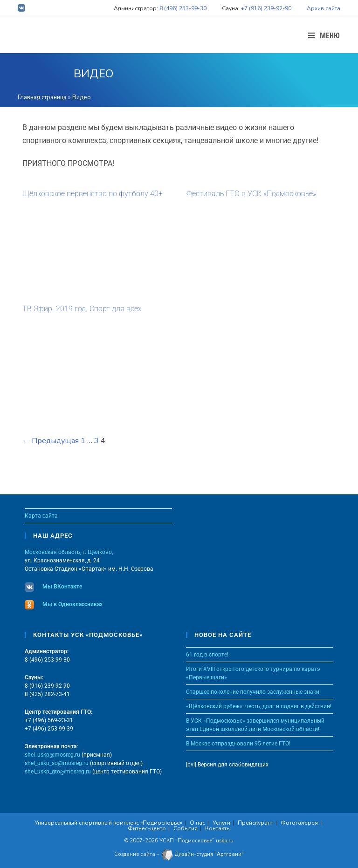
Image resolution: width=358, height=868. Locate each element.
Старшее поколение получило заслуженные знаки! (253, 692)
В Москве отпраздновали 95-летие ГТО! (238, 744)
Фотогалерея (299, 823)
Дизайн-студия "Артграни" (202, 854)
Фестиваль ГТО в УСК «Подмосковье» (251, 194)
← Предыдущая (51, 441)
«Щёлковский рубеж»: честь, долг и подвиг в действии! (259, 706)
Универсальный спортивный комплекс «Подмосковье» (108, 823)
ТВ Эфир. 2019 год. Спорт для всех (82, 309)
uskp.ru (225, 841)
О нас (197, 823)
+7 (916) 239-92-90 (266, 8)
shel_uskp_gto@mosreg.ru (58, 772)
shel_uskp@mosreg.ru (52, 755)
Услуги (221, 823)
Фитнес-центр (147, 828)
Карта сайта (41, 516)
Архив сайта (324, 8)
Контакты (218, 828)
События (186, 828)
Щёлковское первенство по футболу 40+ (93, 194)
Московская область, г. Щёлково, (69, 552)
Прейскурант (255, 823)
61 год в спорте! (207, 655)
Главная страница (42, 97)
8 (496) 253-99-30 (183, 8)
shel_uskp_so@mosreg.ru (57, 763)
